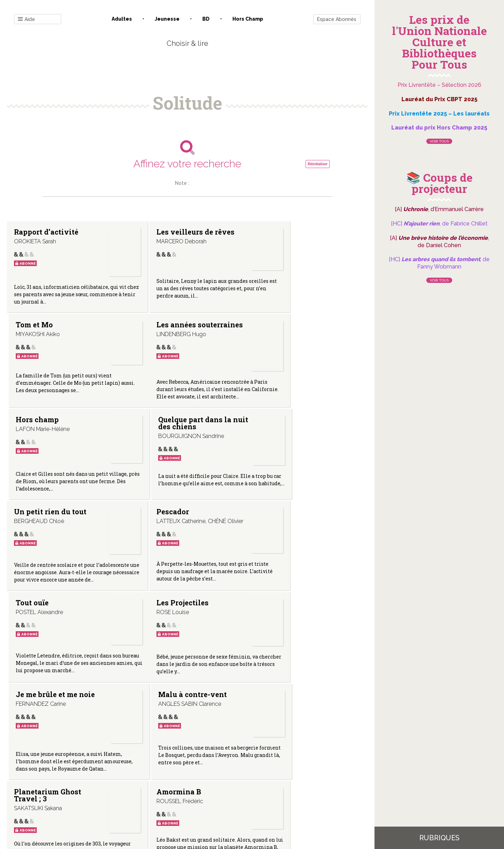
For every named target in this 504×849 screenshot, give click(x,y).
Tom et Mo (273, 232)
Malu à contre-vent (289, 525)
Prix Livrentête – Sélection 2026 (439, 85)
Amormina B (157, 630)
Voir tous (439, 141)
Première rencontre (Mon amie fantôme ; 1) (289, 637)
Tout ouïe (271, 427)
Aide (26, 19)
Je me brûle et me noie (165, 529)
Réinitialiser (318, 164)
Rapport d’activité (46, 232)
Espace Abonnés (337, 19)
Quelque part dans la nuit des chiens (287, 328)
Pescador (151, 427)
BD (206, 19)
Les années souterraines (37, 328)
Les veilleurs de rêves (163, 235)
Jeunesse (167, 19)
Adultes (122, 19)
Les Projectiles (40, 525)
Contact (108, 778)
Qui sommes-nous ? (151, 778)
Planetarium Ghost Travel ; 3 (48, 633)
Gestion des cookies (255, 778)
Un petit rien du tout (42, 430)
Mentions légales (203, 778)
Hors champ (248, 19)
